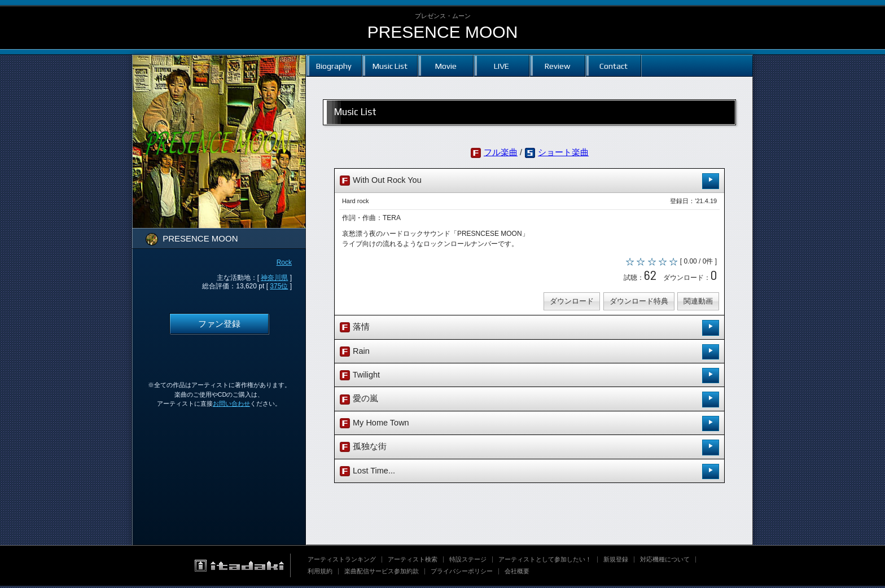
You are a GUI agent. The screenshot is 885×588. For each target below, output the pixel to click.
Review (557, 66)
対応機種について (665, 561)
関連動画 (697, 303)
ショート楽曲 (563, 152)
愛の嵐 (529, 401)
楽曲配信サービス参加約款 (382, 573)
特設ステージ (468, 561)
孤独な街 (529, 449)
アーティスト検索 (413, 561)
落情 (529, 330)
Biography (334, 66)
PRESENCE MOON (443, 32)
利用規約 (320, 573)
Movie (446, 66)
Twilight (529, 378)
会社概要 (517, 573)
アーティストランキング (342, 561)
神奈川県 (274, 278)
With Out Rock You (529, 181)
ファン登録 (219, 324)
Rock (284, 262)
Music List (390, 66)
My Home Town (529, 426)
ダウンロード (571, 303)
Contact (614, 66)
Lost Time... (529, 473)
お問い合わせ (231, 403)
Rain (529, 354)
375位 (279, 286)
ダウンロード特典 (637, 303)
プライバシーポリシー (462, 573)
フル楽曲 (501, 152)
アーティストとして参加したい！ (545, 561)
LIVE (501, 66)
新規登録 (616, 561)
